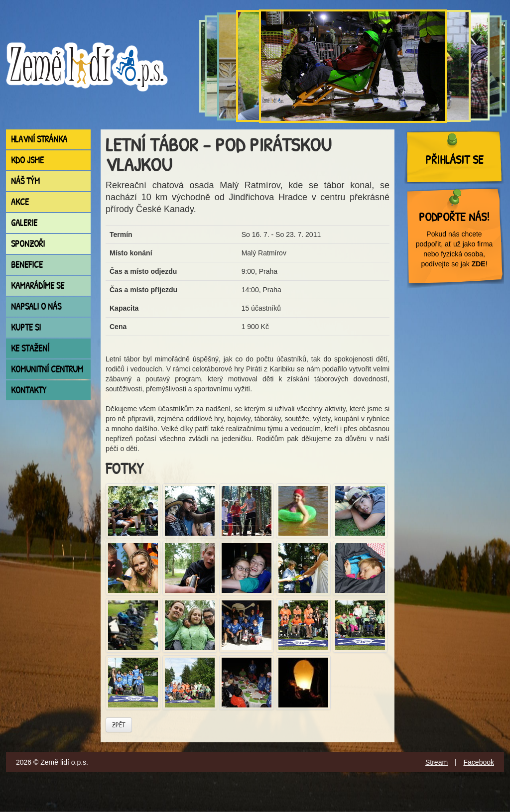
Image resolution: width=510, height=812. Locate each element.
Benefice (27, 265)
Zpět (119, 725)
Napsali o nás (36, 306)
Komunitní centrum (47, 369)
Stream (437, 762)
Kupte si (26, 327)
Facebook (479, 762)
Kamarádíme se (38, 286)
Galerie (24, 223)
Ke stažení (30, 348)
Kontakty (29, 390)
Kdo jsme (27, 160)
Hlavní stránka (39, 139)
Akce (20, 202)
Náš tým (25, 181)
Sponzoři (28, 244)
